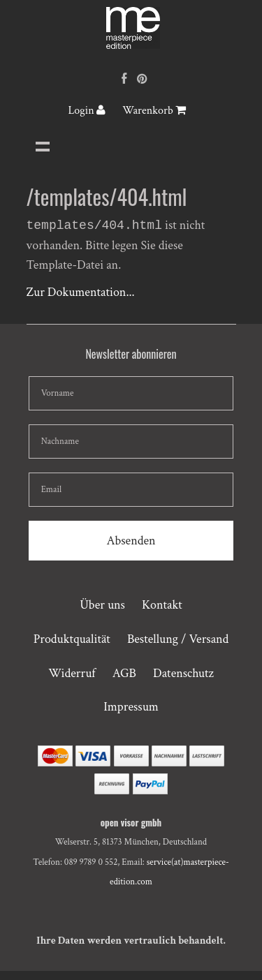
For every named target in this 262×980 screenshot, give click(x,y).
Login (87, 111)
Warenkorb (154, 111)
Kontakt (162, 606)
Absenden (131, 542)
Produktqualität (72, 640)
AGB (124, 675)
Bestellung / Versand (178, 640)
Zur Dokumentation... (81, 294)
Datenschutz (183, 675)
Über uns (102, 606)
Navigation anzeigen (43, 146)
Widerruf (72, 675)
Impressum (131, 708)
